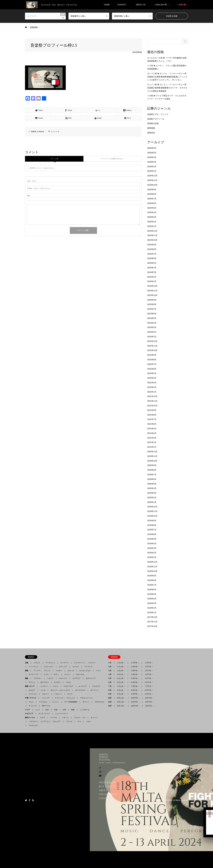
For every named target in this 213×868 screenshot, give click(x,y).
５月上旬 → (121, 678)
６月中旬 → (135, 682)
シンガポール (85, 710)
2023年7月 (152, 309)
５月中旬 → (135, 678)
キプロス (57, 682)
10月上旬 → (121, 698)
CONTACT (122, 5)
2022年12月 (152, 341)
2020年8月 (152, 470)
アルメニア (71, 698)
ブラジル (69, 721)
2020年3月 (152, 493)
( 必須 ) (32, 181)
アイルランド (50, 663)
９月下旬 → (149, 694)
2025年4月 (152, 212)
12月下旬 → (149, 706)
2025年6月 (152, 203)
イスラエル (43, 702)
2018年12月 (152, 562)
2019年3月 (152, 548)
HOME (107, 5)
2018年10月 (152, 571)
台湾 (64, 710)
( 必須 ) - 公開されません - (39, 188)
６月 (111, 682)
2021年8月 (152, 415)
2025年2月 (152, 222)
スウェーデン (49, 667)
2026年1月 (152, 171)
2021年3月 (152, 438)
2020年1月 (152, 502)
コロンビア (56, 721)
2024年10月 (152, 240)
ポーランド (95, 690)
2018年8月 (152, 580)
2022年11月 (152, 346)
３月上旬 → (121, 671)
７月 (111, 686)
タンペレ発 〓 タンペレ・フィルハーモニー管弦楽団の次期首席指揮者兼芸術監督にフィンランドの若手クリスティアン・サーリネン (167, 77)
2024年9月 (152, 245)
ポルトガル (80, 674)
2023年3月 (152, 327)
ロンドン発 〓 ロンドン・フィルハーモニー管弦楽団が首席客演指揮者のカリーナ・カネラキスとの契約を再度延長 (167, 88)
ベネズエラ (32, 721)
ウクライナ (33, 694)
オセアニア (30, 714)
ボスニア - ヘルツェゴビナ (60, 690)
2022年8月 (152, 360)
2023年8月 (152, 304)
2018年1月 (152, 612)
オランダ (71, 671)
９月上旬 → (121, 694)
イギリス (37, 663)
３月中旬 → (135, 671)
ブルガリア (96, 686)
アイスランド (78, 663)
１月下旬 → (149, 663)
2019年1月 (152, 557)
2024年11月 (152, 235)
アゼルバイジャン (87, 698)
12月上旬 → (121, 706)
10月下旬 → (149, 698)
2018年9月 (152, 576)
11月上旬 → (121, 702)
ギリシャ (32, 682)
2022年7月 (152, 364)
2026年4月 (152, 157)
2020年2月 (152, 498)
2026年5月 (152, 153)
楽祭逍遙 (151, 128)
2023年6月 (152, 314)
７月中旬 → (135, 686)
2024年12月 (152, 231)
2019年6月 (152, 534)
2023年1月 (152, 337)
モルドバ (45, 694)
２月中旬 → (135, 667)
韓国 (73, 710)
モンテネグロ (80, 690)
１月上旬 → (121, 663)
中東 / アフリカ (31, 698)
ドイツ (98, 671)
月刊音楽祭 (168, 800)
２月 (111, 667)
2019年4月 (152, 544)
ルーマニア (83, 686)
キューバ (94, 718)
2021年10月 (152, 406)
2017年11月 (152, 622)
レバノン (56, 702)
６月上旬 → (121, 682)
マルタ (68, 682)
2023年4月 (152, 323)
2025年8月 (152, 194)
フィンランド (34, 667)
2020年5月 (152, 484)
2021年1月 (152, 447)
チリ (79, 721)
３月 (111, 671)
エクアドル (44, 721)
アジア (28, 710)
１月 (111, 663)
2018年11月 (152, 567)
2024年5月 (152, 263)
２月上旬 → (121, 667)
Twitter (26, 800)
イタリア (50, 678)
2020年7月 (152, 475)
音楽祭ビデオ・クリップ (158, 114)
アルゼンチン (33, 725)
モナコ (56, 674)
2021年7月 (152, 419)
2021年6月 (152, 424)
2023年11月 (152, 291)
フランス (47, 671)
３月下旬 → (149, 671)
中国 (56, 710)
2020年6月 (152, 479)
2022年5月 (152, 373)
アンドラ (36, 671)
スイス (46, 674)
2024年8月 (152, 249)
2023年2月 (152, 332)
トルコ (31, 702)
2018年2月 (152, 608)
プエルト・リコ (80, 718)
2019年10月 (152, 516)
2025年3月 (152, 217)
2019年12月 (152, 507)
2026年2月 (152, 167)
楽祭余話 (151, 133)
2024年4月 (152, 268)
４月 (111, 674)
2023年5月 (152, 318)
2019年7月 (152, 530)
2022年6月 (152, 369)
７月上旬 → (121, 686)
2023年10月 (152, 295)
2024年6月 (152, 258)
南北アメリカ (31, 718)
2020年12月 (152, 452)
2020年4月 (152, 488)
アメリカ (54, 718)
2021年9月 (152, 410)
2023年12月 (152, 286)
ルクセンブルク (85, 671)
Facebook (29, 800)
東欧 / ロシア (31, 686)
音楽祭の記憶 (153, 123)
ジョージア (46, 698)
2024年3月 (152, 272)
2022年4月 (152, 378)
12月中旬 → (135, 706)
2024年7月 (152, 254)
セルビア (32, 690)
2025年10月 (152, 185)
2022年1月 (152, 392)
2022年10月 (152, 350)
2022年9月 (152, 355)
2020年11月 (152, 456)
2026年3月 (152, 162)
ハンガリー (44, 686)
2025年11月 (152, 180)
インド (38, 710)
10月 (111, 698)
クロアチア (76, 678)
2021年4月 (152, 433)
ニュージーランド (62, 714)
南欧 (27, 678)
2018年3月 (152, 603)
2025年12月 (152, 176)
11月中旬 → (135, 702)
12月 (111, 706)
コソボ (43, 690)
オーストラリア (44, 714)
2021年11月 (152, 401)
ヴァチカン (38, 678)
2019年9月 (152, 521)
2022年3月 (152, 383)
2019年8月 (152, 525)
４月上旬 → (121, 674)
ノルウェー (92, 663)
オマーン (86, 702)
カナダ (43, 718)
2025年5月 (152, 208)
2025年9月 (152, 190)
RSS (33, 800)
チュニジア (33, 706)
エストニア (63, 667)
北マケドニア (91, 678)
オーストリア (34, 674)
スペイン (68, 674)
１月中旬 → (135, 663)
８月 (111, 690)
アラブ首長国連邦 (71, 702)
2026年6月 (152, 148)
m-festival (40, 132)
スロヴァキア (68, 686)
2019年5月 (152, 539)
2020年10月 (152, 461)
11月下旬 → (149, 702)
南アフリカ (46, 706)
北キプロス (45, 682)
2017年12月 (152, 617)
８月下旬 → (149, 690)
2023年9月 (152, 300)
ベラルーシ (58, 694)
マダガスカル (98, 702)
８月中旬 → (135, 690)
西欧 (27, 671)
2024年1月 (152, 281)
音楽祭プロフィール (156, 119)
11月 (111, 702)
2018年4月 (152, 599)
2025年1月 (152, 226)
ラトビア (76, 667)
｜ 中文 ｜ (182, 5)
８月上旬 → (121, 690)
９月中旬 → (135, 694)
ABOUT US (142, 5)
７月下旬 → (149, 686)
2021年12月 (152, 396)
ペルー (89, 721)
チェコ (56, 686)
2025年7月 (152, 199)
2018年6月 (152, 590)
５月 (111, 678)
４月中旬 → (135, 674)
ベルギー (59, 671)
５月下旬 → (149, 678)
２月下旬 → (149, 667)
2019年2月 (152, 553)
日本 (47, 710)
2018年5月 (152, 594)
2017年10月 (152, 626)
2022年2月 (152, 387)
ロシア (70, 694)
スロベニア (63, 678)
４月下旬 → (149, 674)
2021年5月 (152, 429)
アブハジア (58, 698)
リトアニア (88, 667)
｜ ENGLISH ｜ (161, 5)
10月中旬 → (135, 698)
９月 (111, 694)
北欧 (27, 663)
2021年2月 (152, 442)
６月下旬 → (149, 682)
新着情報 (34, 27)
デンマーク (65, 663)
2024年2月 (152, 277)
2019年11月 (152, 511)
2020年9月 (152, 465)
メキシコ (65, 718)
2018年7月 (152, 585)
